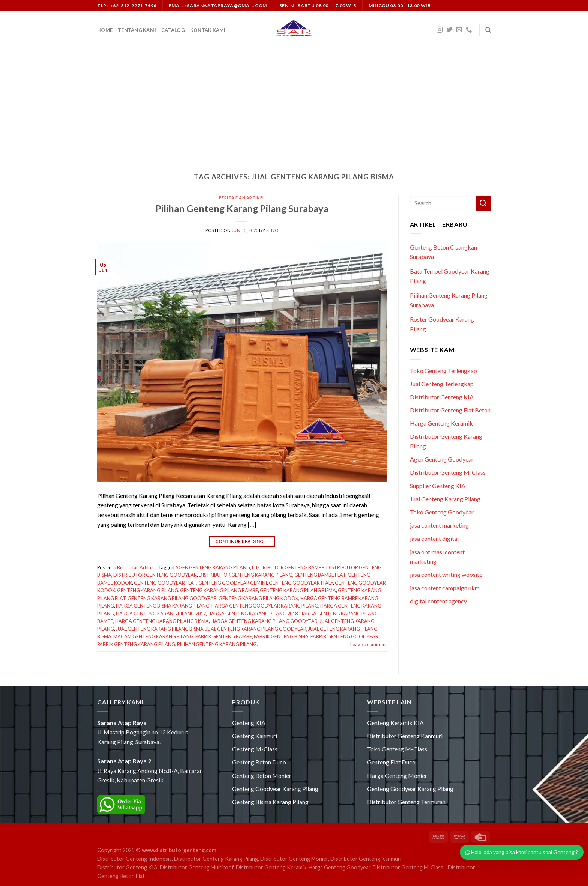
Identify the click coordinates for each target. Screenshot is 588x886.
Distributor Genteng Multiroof (197, 867)
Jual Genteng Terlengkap (442, 384)
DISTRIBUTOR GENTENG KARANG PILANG (246, 575)
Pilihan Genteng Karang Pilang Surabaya (242, 208)
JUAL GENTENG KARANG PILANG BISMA (160, 629)
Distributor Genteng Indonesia (134, 859)
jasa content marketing (439, 525)
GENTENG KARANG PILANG (148, 590)
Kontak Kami (208, 30)
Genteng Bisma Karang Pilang (270, 802)
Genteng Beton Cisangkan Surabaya (443, 252)
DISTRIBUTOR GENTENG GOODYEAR (155, 575)
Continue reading (242, 541)
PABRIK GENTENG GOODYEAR (344, 636)
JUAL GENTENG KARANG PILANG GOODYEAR (256, 629)
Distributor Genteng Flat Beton (450, 410)
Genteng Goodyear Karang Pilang (275, 789)
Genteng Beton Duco (259, 762)
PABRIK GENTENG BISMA (281, 636)
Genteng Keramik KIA (395, 723)
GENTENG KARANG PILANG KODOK (259, 598)
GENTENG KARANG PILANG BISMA (298, 590)
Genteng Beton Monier (262, 775)
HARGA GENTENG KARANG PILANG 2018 (253, 614)
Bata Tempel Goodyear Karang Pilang (450, 276)
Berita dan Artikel (242, 198)
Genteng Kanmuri (255, 736)
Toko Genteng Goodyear (442, 512)
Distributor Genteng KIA (442, 397)
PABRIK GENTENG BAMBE (224, 636)
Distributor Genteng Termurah (406, 802)
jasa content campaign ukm (445, 588)
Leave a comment (369, 644)
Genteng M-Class (255, 749)
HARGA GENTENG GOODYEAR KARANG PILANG (265, 606)
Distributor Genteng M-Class (448, 472)
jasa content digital (434, 538)
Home (105, 30)
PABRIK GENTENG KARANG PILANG (136, 644)
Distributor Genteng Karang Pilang (216, 859)
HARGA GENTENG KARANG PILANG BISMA (162, 621)
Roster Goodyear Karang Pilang (442, 324)
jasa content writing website (446, 574)
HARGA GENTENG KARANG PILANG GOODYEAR (264, 621)
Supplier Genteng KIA (438, 486)
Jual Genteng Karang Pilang (445, 499)
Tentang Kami (137, 30)
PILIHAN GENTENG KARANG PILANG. (217, 644)
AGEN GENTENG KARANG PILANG (213, 567)
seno (272, 230)
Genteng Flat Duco (391, 762)
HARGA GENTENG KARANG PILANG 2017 (161, 614)
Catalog (173, 30)
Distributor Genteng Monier (294, 859)
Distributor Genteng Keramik (271, 867)
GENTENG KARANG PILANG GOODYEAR (172, 598)
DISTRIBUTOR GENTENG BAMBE (288, 567)
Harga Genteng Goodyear (340, 867)
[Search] (488, 30)
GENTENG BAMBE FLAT (320, 575)
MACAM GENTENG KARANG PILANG (153, 636)
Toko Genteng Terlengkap (443, 371)
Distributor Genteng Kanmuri (405, 736)
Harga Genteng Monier (397, 775)
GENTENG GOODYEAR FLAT (165, 583)
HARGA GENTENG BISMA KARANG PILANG (163, 606)
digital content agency (438, 601)
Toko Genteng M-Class (397, 749)
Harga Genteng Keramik (441, 423)
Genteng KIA (249, 723)
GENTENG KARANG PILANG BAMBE (219, 590)
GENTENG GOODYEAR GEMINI (233, 583)
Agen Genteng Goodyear (442, 459)
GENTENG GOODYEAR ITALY (301, 583)
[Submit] (483, 203)
